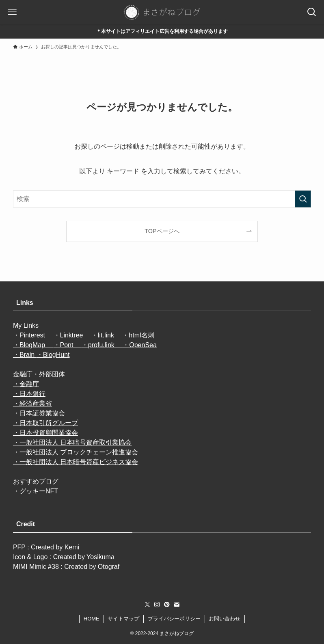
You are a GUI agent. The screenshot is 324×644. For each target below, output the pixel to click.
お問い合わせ (225, 619)
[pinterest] (167, 605)
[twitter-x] (147, 605)
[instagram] (157, 605)
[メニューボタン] (12, 12)
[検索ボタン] (312, 12)
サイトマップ (123, 619)
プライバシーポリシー (174, 619)
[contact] (177, 605)
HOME (92, 619)
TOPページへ (162, 231)
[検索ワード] (162, 199)
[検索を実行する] (303, 199)
